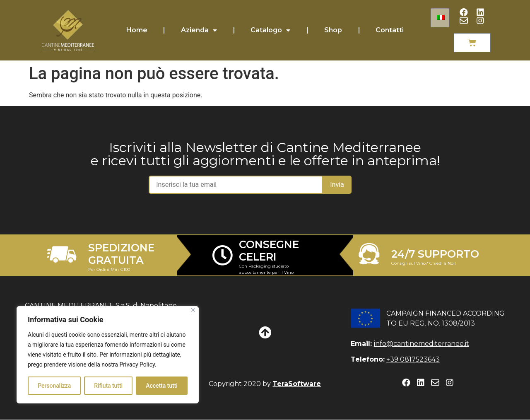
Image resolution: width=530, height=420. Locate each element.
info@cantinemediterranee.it (422, 344)
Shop (333, 30)
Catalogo (270, 30)
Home (137, 30)
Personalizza (54, 386)
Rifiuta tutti (108, 386)
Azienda (199, 30)
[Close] (193, 310)
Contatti (390, 30)
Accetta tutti (162, 386)
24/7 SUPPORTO (435, 254)
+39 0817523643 (413, 359)
